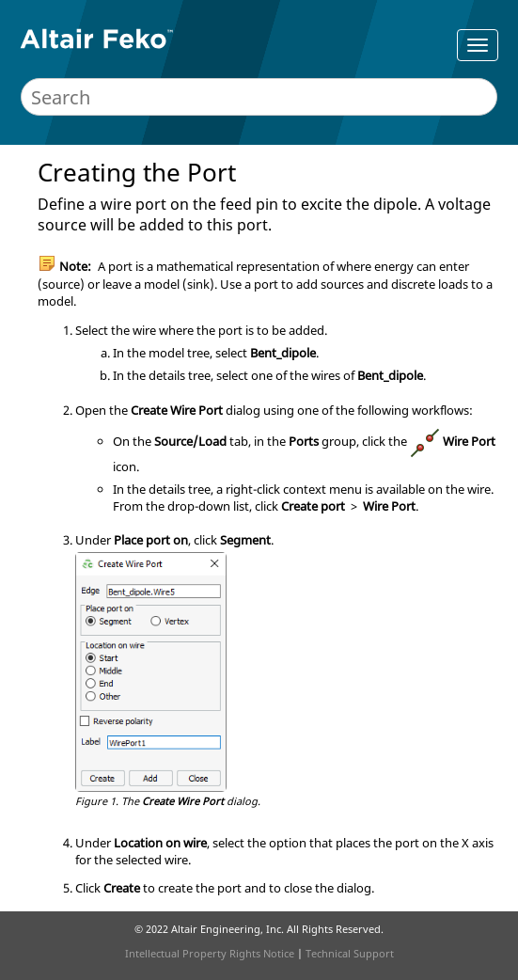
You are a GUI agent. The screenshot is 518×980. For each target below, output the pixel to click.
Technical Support (350, 953)
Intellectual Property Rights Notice (210, 953)
